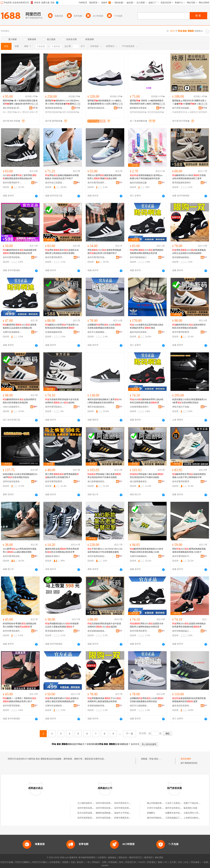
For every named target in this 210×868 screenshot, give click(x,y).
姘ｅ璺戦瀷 (23, 112)
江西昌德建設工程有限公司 (178, 818)
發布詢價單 (186, 759)
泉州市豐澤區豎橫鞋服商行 (12, 257)
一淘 (87, 862)
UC (166, 862)
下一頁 (129, 734)
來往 (180, 862)
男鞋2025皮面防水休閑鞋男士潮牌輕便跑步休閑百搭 (147, 625)
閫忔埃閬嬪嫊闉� (71, 112)
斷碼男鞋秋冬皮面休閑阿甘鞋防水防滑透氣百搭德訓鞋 (189, 326)
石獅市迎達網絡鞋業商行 (12, 332)
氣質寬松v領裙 (190, 808)
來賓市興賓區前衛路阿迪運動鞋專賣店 (132, 818)
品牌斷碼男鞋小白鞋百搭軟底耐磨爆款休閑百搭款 (104, 326)
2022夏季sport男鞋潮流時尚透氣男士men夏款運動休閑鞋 (20, 550)
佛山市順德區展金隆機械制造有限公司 (165, 803)
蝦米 (121, 862)
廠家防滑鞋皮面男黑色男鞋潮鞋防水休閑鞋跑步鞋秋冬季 (62, 550)
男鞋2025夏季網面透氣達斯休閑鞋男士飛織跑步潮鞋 (104, 177)
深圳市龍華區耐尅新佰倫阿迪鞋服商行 (97, 556)
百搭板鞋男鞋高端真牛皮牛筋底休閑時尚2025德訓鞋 (62, 401)
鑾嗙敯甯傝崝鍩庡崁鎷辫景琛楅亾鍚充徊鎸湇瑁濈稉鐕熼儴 (97, 108)
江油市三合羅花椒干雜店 (177, 803)
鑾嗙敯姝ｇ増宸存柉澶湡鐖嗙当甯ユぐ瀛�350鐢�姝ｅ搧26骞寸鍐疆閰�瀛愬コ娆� (190, 102)
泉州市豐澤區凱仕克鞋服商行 (55, 407)
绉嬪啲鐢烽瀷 (178, 112)
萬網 (160, 862)
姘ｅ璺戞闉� (10, 112)
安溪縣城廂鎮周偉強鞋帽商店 (55, 332)
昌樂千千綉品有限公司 (194, 803)
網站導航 (159, 858)
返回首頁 (135, 744)
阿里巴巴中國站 (40, 862)
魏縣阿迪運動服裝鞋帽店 (107, 813)
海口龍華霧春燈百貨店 (97, 482)
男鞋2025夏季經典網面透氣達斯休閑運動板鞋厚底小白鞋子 (189, 550)
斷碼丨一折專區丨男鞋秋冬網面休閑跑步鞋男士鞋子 (20, 700)
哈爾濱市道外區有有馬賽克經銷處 (181, 813)
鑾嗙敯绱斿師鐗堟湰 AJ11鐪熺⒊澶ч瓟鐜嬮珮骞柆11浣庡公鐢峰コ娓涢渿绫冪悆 (105, 102)
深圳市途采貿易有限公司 (12, 482)
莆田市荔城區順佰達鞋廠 (97, 407)
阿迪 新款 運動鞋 (157, 759)
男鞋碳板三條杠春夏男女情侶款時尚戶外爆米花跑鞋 (104, 476)
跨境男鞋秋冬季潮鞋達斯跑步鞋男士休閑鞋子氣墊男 (20, 625)
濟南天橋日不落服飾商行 (182, 407)
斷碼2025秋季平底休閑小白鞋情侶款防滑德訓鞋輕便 (62, 326)
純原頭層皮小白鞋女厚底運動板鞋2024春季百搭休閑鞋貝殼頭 (190, 401)
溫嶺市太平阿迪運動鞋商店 (127, 813)
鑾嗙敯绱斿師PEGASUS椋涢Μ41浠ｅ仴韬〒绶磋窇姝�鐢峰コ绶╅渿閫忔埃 (62, 102)
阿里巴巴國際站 (23, 862)
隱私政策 (123, 858)
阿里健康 (195, 862)
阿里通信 (151, 862)
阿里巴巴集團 (7, 862)
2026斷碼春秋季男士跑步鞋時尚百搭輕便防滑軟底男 (147, 401)
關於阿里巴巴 (136, 858)
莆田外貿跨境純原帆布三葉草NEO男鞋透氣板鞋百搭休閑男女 (105, 401)
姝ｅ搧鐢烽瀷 (192, 112)
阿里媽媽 (113, 862)
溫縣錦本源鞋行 (52, 556)
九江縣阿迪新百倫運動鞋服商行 (92, 803)
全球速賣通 (54, 862)
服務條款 (112, 858)
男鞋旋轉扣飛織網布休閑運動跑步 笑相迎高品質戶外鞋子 (62, 177)
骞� (35, 108)
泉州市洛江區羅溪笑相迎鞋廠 (55, 183)
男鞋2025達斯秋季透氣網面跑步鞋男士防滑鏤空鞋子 (104, 252)
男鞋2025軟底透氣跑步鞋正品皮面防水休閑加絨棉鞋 (189, 252)
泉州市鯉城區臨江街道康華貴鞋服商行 (139, 257)
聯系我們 (148, 858)
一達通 (205, 862)
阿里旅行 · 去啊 (99, 862)
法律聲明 (102, 858)
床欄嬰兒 (151, 813)
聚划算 (80, 862)
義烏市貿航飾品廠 (138, 183)
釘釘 (187, 862)
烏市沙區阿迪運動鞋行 (88, 813)
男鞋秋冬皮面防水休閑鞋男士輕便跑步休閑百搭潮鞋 (62, 252)
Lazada (105, 865)
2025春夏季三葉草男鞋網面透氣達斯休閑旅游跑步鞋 (20, 177)
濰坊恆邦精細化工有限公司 (159, 818)
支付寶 (173, 862)
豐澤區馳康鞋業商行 (182, 183)
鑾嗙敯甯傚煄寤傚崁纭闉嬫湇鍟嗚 (55, 108)
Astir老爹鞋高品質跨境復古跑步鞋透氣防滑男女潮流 (147, 326)
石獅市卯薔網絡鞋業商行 (139, 556)
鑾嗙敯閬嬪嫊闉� (54, 112)
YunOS (142, 862)
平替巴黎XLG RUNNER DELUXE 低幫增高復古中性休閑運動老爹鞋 (105, 550)
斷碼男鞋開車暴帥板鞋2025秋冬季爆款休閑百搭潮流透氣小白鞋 (147, 550)
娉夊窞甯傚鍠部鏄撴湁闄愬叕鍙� (12, 108)
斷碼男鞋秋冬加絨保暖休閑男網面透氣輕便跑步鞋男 (20, 252)
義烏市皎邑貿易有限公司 (139, 332)
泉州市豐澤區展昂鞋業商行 (97, 183)
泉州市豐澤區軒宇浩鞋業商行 (12, 183)
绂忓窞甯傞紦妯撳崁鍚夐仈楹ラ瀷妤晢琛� (182, 108)
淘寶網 (65, 862)
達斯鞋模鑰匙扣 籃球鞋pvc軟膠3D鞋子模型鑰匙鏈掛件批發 (146, 177)
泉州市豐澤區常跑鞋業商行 (97, 257)
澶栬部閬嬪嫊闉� (156, 112)
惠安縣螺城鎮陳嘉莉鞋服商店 (182, 257)
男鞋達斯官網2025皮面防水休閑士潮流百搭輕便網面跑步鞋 (62, 700)
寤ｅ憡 (35, 104)
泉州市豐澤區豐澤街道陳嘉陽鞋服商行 (55, 257)
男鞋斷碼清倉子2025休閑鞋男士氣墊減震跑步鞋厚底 (104, 700)
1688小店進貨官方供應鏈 (12, 407)
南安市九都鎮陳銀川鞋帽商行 (97, 332)
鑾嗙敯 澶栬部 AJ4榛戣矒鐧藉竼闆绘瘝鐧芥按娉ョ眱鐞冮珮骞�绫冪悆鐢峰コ (147, 102)
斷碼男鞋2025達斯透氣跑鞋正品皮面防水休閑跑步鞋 (20, 326)
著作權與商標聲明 (87, 858)
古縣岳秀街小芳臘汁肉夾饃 (196, 813)
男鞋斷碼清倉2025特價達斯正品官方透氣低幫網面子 (62, 625)
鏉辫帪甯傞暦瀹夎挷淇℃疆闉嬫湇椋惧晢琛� (139, 108)
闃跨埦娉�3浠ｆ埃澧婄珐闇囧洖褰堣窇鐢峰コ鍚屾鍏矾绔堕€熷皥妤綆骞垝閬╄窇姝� (20, 102)
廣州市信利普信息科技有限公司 (180, 808)
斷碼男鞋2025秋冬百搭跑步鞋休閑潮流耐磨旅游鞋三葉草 (189, 177)
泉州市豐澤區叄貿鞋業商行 (12, 556)
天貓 (73, 862)
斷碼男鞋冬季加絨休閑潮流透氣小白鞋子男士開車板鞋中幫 (189, 476)
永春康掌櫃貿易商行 (139, 407)
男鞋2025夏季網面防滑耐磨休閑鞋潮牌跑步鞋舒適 (147, 252)
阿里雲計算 (131, 862)
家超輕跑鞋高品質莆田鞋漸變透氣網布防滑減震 (189, 700)
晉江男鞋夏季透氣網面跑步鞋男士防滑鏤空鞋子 (62, 476)
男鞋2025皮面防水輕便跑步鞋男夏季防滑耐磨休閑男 (189, 625)
